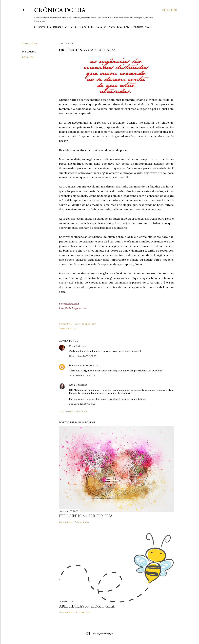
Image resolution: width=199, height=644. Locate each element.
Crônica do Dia (60, 10)
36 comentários (82, 612)
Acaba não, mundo (130, 27)
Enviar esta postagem (86, 324)
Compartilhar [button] (30, 44)
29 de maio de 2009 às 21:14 (82, 375)
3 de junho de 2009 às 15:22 (82, 404)
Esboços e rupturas (49, 27)
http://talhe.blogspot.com (73, 308)
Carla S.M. (75, 346)
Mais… (149, 27)
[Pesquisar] (170, 10)
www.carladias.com (69, 304)
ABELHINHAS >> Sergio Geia (87, 606)
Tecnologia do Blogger (100, 634)
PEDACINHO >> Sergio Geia (86, 516)
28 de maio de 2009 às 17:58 (83, 356)
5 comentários (82, 522)
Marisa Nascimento (80, 366)
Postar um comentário (73, 411)
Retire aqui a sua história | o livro (90, 27)
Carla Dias (28, 57)
